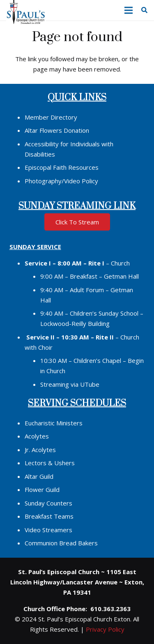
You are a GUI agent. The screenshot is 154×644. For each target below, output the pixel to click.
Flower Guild (42, 489)
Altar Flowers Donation (57, 130)
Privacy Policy (105, 629)
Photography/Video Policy (61, 181)
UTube (90, 384)
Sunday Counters (48, 503)
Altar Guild (39, 476)
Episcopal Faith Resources (62, 167)
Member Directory (51, 117)
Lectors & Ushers (50, 463)
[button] (129, 10)
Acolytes (37, 436)
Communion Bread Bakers (61, 543)
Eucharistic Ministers (54, 423)
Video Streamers (48, 530)
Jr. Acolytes (40, 450)
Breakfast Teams (49, 516)
